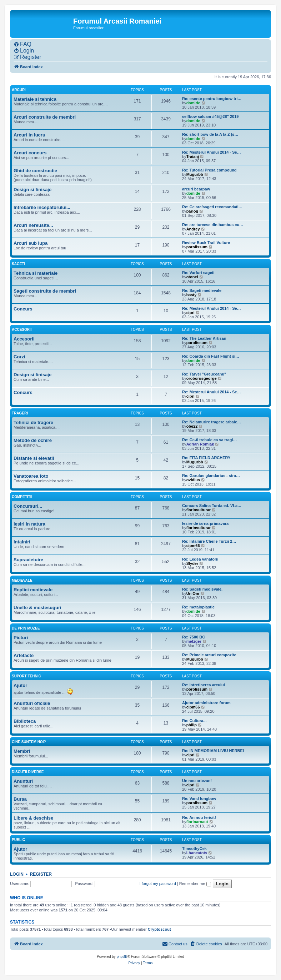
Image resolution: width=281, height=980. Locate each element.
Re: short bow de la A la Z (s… (210, 134)
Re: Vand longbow (199, 799)
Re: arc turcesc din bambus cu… (213, 225)
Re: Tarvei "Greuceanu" (204, 374)
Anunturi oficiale (32, 703)
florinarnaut (197, 822)
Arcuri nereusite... (33, 225)
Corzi (19, 357)
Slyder (192, 563)
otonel (192, 277)
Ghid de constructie (35, 171)
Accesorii (22, 330)
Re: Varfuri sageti (198, 273)
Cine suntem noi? (29, 742)
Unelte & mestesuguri (37, 608)
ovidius (193, 480)
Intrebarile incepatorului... (42, 207)
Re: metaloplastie (198, 607)
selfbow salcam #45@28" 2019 (210, 116)
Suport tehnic (26, 676)
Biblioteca (25, 721)
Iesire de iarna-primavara (205, 523)
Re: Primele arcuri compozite (209, 655)
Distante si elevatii (34, 458)
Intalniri (22, 542)
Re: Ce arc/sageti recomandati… (212, 207)
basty (192, 295)
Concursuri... (28, 506)
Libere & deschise (33, 818)
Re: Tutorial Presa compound (209, 170)
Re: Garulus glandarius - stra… (211, 476)
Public (18, 840)
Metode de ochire (33, 440)
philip (192, 725)
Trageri (20, 413)
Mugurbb (195, 174)
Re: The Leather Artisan (204, 338)
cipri (190, 313)
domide (193, 103)
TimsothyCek (194, 849)
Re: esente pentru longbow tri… (212, 99)
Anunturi (23, 781)
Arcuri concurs (30, 153)
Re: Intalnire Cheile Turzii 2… (209, 541)
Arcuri (19, 90)
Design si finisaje (32, 190)
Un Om (193, 593)
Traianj (193, 156)
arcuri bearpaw (196, 189)
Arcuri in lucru (29, 135)
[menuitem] (22, 44)
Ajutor (20, 685)
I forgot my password (158, 884)
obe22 (192, 426)
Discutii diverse (28, 772)
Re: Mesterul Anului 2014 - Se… (212, 152)
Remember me (195, 884)
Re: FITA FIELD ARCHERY (206, 458)
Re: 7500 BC (194, 637)
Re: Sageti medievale (202, 290)
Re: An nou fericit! (199, 817)
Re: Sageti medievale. (202, 589)
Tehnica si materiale (36, 273)
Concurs (23, 309)
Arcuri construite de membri (45, 117)
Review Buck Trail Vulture (206, 243)
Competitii (22, 497)
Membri (22, 751)
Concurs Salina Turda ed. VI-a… (212, 506)
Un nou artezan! (197, 781)
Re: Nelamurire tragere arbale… (212, 422)
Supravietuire (28, 560)
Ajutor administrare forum (206, 703)
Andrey (193, 229)
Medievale (22, 580)
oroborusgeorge (202, 378)
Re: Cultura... (194, 721)
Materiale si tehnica (35, 99)
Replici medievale (33, 590)
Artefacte (24, 655)
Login (17, 874)
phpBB (122, 957)
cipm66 (193, 546)
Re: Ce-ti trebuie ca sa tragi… (209, 440)
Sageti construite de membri (45, 291)
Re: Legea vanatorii (200, 559)
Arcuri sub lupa (31, 243)
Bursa (20, 799)
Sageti (18, 264)
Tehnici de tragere (33, 422)
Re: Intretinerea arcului (204, 685)
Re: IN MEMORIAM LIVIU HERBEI (213, 751)
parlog (192, 211)
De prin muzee (26, 628)
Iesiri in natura (29, 524)
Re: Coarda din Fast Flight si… (211, 356)
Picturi (21, 638)
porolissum (197, 247)
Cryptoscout (159, 929)
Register (41, 874)
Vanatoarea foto (31, 476)
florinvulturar (199, 510)
